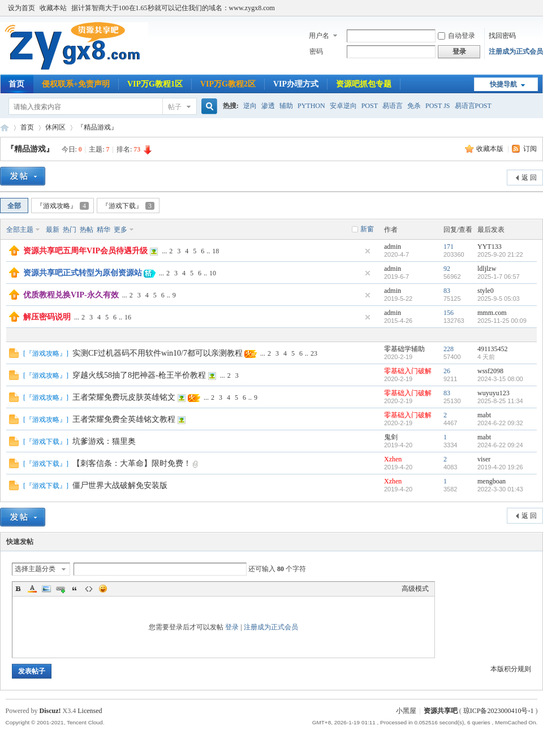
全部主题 (20, 230)
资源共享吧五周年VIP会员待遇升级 (85, 251)
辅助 (286, 106)
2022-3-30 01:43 (500, 489)
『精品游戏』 (97, 127)
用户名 (319, 36)
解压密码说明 (47, 317)
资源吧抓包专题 (364, 84)
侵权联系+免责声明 (76, 84)
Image (46, 589)
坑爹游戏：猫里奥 (104, 441)
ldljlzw (487, 269)
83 (447, 291)
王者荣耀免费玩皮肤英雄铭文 (124, 397)
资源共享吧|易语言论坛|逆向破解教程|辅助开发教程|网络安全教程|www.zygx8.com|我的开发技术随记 (5, 128)
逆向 (250, 106)
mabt (484, 415)
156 (449, 313)
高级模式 (415, 589)
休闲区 (55, 127)
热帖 (87, 230)
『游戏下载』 (128, 206)
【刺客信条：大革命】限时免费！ (132, 463)
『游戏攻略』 (63, 206)
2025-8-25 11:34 (500, 401)
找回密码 (502, 36)
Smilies (103, 589)
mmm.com (492, 313)
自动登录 (456, 36)
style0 (486, 291)
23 (314, 353)
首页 (16, 84)
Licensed (90, 711)
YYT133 (490, 247)
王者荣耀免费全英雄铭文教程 (124, 419)
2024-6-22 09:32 (500, 423)
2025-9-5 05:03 (499, 299)
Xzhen (393, 459)
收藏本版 (491, 149)
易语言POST (473, 106)
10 (213, 273)
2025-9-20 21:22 (500, 254)
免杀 (414, 106)
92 (447, 269)
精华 (104, 230)
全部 (14, 206)
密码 (316, 51)
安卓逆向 (343, 106)
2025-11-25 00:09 (502, 321)
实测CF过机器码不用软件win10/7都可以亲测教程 (158, 353)
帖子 (175, 107)
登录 (232, 627)
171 (449, 247)
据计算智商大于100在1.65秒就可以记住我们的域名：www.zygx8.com (173, 8)
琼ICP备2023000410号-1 (499, 711)
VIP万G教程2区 (228, 84)
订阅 (530, 149)
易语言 (393, 106)
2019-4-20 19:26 (500, 467)
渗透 (268, 106)
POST (370, 106)
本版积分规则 (511, 669)
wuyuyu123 (494, 393)
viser (484, 459)
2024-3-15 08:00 (500, 379)
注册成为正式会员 (516, 51)
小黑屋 (406, 711)
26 (447, 371)
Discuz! (50, 711)
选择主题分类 (35, 569)
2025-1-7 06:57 (499, 277)
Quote (75, 589)
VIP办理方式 (296, 84)
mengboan (492, 481)
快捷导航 (503, 84)
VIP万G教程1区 (155, 84)
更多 (120, 230)
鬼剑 (391, 437)
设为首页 (21, 8)
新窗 (367, 229)
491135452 (493, 349)
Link (61, 589)
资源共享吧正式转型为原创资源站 (83, 273)
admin (393, 247)
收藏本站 (53, 8)
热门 (70, 230)
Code (89, 589)
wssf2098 (490, 371)
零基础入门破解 (408, 371)
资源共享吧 (441, 711)
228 (449, 349)
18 (216, 251)
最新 (53, 230)
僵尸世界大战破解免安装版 (120, 485)
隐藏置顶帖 (368, 251)
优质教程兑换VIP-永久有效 (71, 295)
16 (128, 317)
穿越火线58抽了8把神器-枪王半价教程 (139, 375)
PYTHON (311, 106)
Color (32, 589)
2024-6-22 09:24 (500, 445)
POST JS (438, 106)
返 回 (529, 178)
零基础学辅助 (404, 349)
